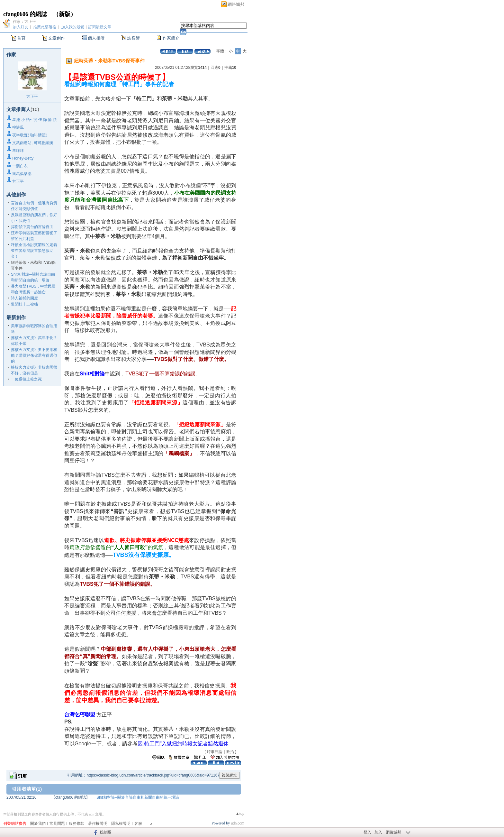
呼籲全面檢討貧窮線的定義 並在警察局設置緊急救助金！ (34, 251)
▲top (240, 814)
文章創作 (57, 38)
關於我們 (38, 823)
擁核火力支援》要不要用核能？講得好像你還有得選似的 (34, 355)
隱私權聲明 (121, 823)
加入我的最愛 (73, 27)
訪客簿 (134, 38)
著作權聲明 (98, 823)
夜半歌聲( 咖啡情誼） (31, 135)
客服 (138, 823)
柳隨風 (18, 127)
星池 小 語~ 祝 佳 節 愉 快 (34, 120)
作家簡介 (171, 38)
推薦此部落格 (45, 27)
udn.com (238, 823)
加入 (378, 832)
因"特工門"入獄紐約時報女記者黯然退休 (183, 744)
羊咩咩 (18, 151)
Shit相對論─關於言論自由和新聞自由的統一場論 (138, 797)
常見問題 (57, 823)
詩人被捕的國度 (24, 298)
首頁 (21, 38)
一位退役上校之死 (26, 379)
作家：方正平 (24, 22)
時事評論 (215, 752)
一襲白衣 (20, 166)
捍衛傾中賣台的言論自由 (32, 227)
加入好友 (21, 27)
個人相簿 (96, 38)
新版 (65, 14)
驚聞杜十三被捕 (24, 304)
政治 (230, 752)
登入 (367, 832)
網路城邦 (236, 4)
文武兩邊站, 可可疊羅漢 (33, 143)
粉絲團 (105, 832)
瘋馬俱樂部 (22, 174)
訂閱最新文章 (100, 27)
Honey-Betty (23, 158)
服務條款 (76, 823)
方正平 (32, 97)
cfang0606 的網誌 (25, 14)
